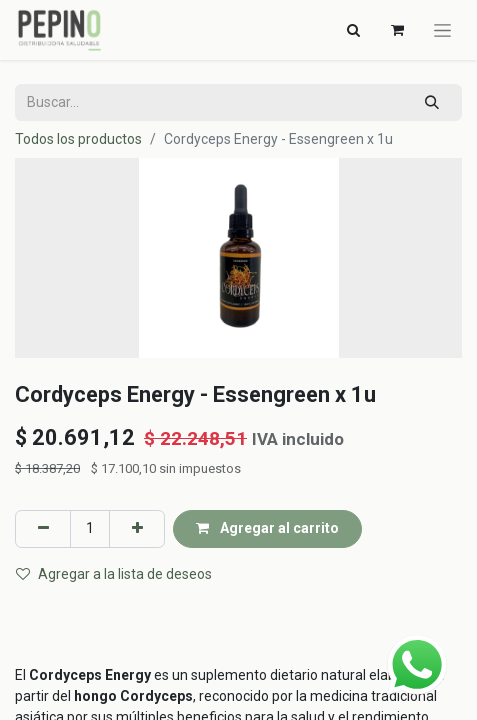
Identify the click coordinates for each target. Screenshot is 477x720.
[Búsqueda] (432, 102)
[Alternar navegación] (353, 30)
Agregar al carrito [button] (267, 528)
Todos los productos (78, 139)
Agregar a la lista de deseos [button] (114, 574)
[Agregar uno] (137, 528)
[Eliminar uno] (43, 528)
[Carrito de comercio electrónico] (397, 30)
